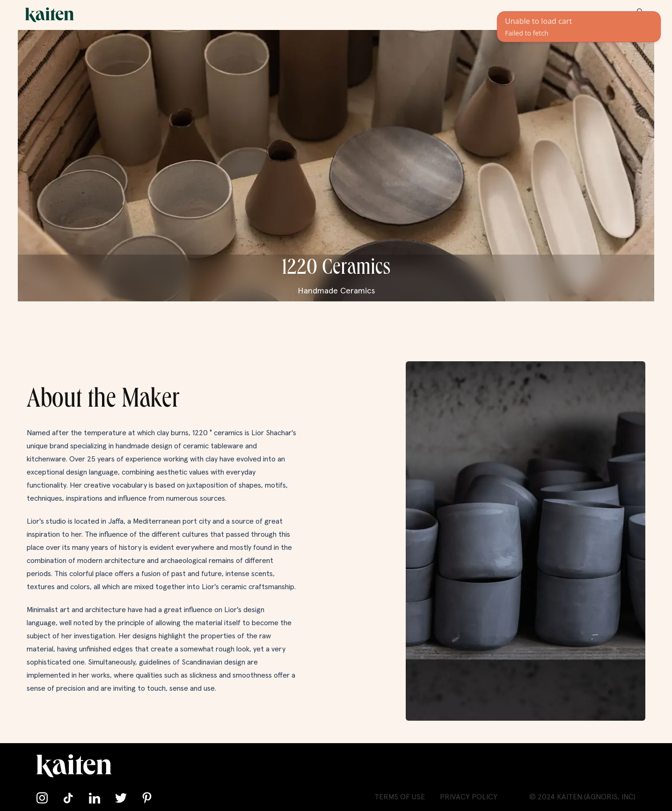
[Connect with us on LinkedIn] (95, 798)
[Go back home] (50, 15)
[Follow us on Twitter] (121, 798)
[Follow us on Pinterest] (147, 798)
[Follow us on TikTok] (68, 798)
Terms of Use (400, 797)
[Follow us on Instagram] (42, 798)
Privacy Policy (469, 797)
